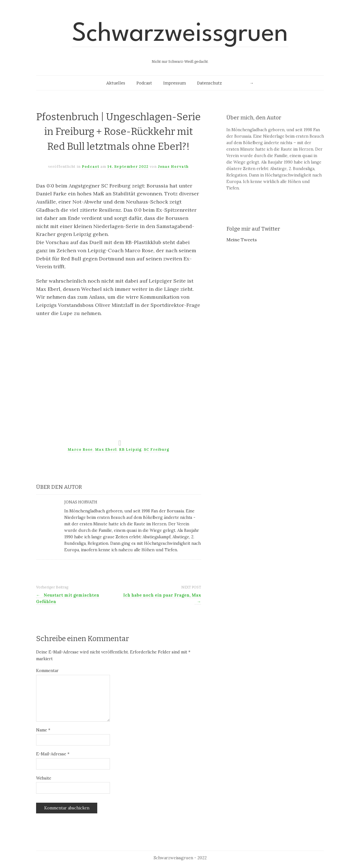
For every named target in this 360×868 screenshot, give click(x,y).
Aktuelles (116, 83)
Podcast (144, 83)
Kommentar (47, 671)
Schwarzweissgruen (180, 34)
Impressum (175, 83)
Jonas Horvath (173, 167)
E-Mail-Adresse (53, 754)
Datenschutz (209, 83)
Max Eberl (106, 449)
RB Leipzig (130, 449)
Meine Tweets (242, 240)
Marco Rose (80, 449)
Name (43, 730)
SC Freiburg (156, 449)
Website (44, 778)
